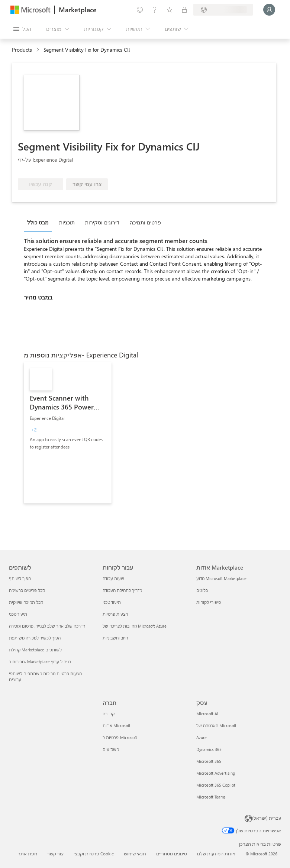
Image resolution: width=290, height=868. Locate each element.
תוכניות (67, 222)
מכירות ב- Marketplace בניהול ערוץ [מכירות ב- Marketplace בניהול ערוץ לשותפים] (40, 662)
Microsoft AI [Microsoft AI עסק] (207, 714)
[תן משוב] (140, 10)
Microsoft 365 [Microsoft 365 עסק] (209, 761)
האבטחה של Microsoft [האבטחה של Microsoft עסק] (216, 726)
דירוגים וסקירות (102, 222)
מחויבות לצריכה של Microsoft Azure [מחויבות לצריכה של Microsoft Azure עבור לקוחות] (135, 626)
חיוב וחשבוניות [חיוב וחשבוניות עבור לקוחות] (115, 638)
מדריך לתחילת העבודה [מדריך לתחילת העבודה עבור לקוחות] (122, 590)
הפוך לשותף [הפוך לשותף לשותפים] (20, 578)
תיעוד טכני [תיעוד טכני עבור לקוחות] (112, 602)
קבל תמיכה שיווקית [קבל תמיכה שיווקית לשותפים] (26, 602)
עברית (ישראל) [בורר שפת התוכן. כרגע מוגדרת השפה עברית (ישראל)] (267, 818)
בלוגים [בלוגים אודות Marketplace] (202, 590)
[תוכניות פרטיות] (184, 10)
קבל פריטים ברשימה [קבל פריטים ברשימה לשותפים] (27, 590)
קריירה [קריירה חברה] (109, 714)
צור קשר (55, 854)
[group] (34, 430)
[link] (68, 433)
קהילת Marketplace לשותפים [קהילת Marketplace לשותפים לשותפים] (35, 650)
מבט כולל (38, 222)
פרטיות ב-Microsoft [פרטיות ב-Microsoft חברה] (120, 737)
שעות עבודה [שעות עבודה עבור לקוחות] (113, 578)
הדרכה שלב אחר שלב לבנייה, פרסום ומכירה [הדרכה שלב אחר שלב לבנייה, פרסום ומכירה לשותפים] (47, 626)
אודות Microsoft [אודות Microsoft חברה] (117, 726)
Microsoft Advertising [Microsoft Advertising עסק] (216, 773)
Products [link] (22, 50)
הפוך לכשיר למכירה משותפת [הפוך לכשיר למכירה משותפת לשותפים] (35, 638)
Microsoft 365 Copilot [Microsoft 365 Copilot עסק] (216, 785)
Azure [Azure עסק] (202, 737)
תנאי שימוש (135, 854)
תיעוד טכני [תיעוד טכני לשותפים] (18, 614)
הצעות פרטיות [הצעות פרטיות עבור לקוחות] (115, 614)
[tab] (40, 222)
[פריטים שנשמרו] (170, 10)
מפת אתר (28, 854)
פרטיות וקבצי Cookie (94, 854)
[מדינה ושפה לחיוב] (223, 10)
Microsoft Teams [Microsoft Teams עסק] (211, 797)
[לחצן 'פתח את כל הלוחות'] (22, 29)
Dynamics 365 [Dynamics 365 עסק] (209, 749)
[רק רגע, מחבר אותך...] (269, 10)
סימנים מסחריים (172, 854)
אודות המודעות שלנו (216, 854)
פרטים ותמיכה (145, 222)
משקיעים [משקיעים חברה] (111, 749)
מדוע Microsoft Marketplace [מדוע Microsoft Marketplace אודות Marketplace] (221, 578)
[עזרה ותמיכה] (155, 10)
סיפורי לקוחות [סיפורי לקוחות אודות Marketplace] (209, 602)
